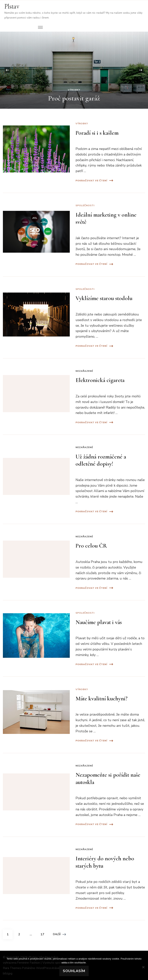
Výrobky (74, 90)
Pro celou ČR (91, 546)
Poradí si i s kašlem (97, 133)
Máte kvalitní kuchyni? (102, 699)
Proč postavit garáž (74, 98)
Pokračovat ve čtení (94, 180)
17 (44, 933)
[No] (143, 967)
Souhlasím (74, 971)
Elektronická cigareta (100, 380)
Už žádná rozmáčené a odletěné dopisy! (101, 460)
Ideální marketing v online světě (106, 218)
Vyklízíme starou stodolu (104, 298)
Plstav (12, 7)
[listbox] (74, 70)
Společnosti (85, 205)
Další (59, 934)
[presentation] (7, 70)
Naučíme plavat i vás (99, 622)
